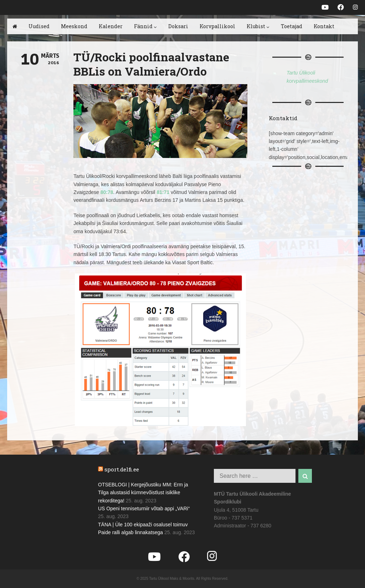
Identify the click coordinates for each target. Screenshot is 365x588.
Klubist (258, 26)
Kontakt (324, 26)
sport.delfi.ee (122, 469)
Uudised (39, 26)
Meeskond (74, 26)
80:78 (107, 192)
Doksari (178, 26)
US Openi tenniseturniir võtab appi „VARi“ (144, 508)
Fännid (145, 26)
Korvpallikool (217, 26)
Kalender (111, 26)
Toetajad (292, 26)
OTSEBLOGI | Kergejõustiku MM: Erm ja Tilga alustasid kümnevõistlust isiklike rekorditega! (143, 493)
